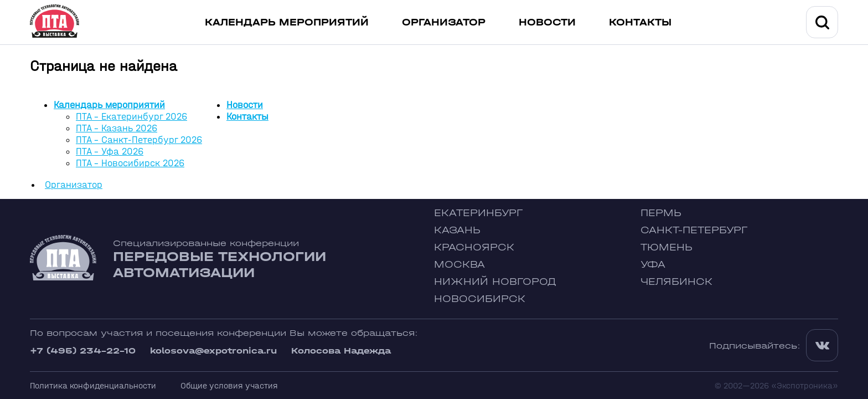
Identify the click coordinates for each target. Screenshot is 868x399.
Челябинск (676, 282)
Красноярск (474, 247)
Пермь (661, 213)
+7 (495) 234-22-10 (83, 351)
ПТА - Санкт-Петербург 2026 (139, 140)
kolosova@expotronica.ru (213, 351)
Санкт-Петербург (694, 230)
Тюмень (666, 247)
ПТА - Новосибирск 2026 (130, 163)
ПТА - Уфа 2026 (110, 152)
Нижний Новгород (495, 282)
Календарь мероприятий (287, 22)
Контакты (640, 22)
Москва (459, 265)
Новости (547, 22)
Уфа (653, 265)
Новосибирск (480, 299)
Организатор (444, 22)
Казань (457, 230)
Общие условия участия (229, 385)
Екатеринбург (478, 213)
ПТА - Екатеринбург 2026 (131, 117)
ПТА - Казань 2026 (117, 128)
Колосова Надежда (341, 351)
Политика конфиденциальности (93, 385)
